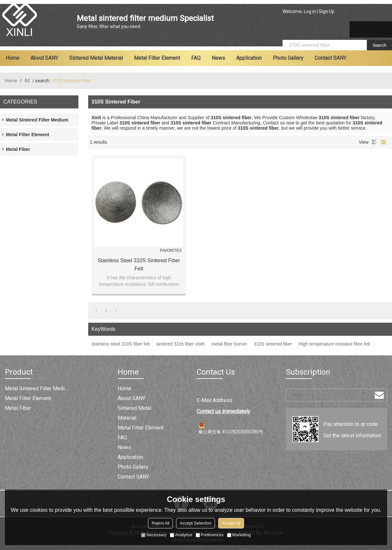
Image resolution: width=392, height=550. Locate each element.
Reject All (160, 523)
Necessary (154, 535)
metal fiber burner (229, 344)
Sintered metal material (96, 58)
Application (249, 58)
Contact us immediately (223, 411)
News (218, 58)
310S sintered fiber (273, 344)
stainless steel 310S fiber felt (121, 344)
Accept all (231, 523)
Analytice (181, 535)
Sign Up (327, 11)
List (374, 142)
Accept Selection (196, 523)
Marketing (239, 535)
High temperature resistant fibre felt (334, 344)
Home (12, 58)
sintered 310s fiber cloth (180, 344)
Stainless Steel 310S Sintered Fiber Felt (139, 265)
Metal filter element (157, 58)
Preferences (210, 535)
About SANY (44, 58)
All (27, 81)
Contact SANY (330, 58)
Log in (310, 11)
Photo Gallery (288, 58)
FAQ (196, 58)
